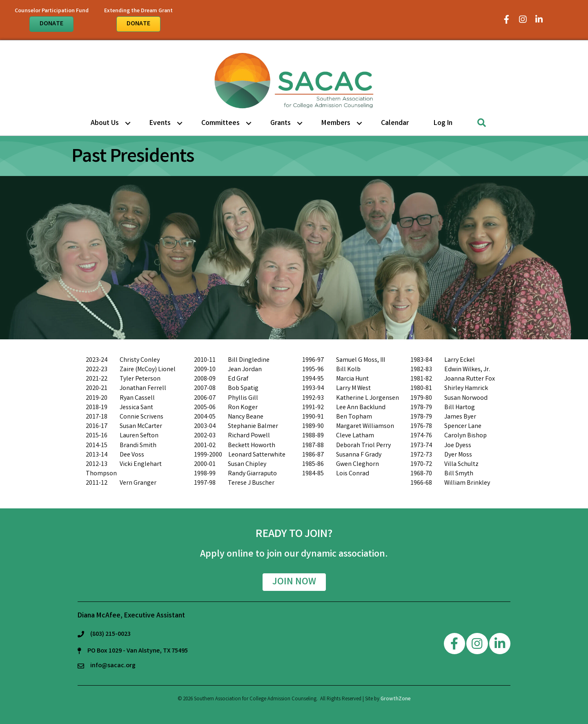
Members (336, 123)
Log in (443, 123)
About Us (105, 123)
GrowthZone (396, 699)
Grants (281, 123)
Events (160, 123)
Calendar (395, 123)
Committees (220, 123)
